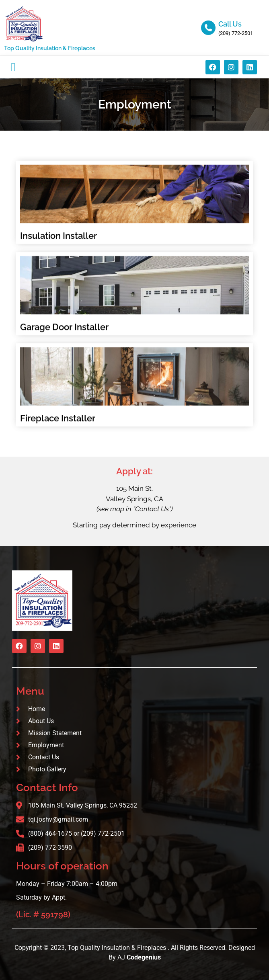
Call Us (230, 24)
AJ (139, 957)
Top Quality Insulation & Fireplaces (50, 48)
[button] (13, 67)
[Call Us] (208, 28)
